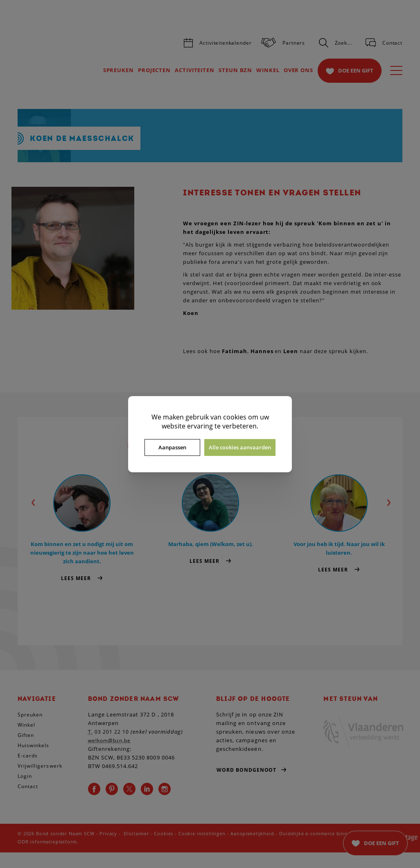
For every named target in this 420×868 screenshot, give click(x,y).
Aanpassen (172, 447)
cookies (235, 417)
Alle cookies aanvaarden (240, 447)
